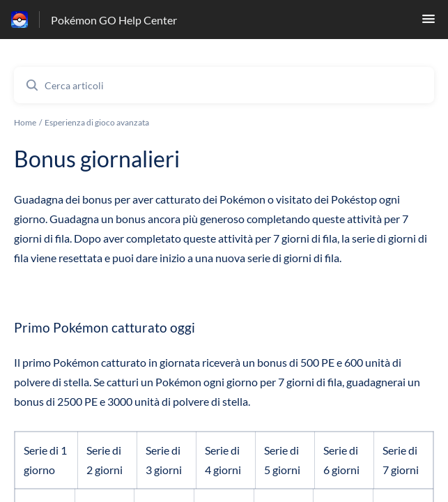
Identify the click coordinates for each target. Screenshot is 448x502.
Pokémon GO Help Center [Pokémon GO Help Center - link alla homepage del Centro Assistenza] (114, 20)
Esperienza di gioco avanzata (97, 122)
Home (25, 122)
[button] (428, 23)
